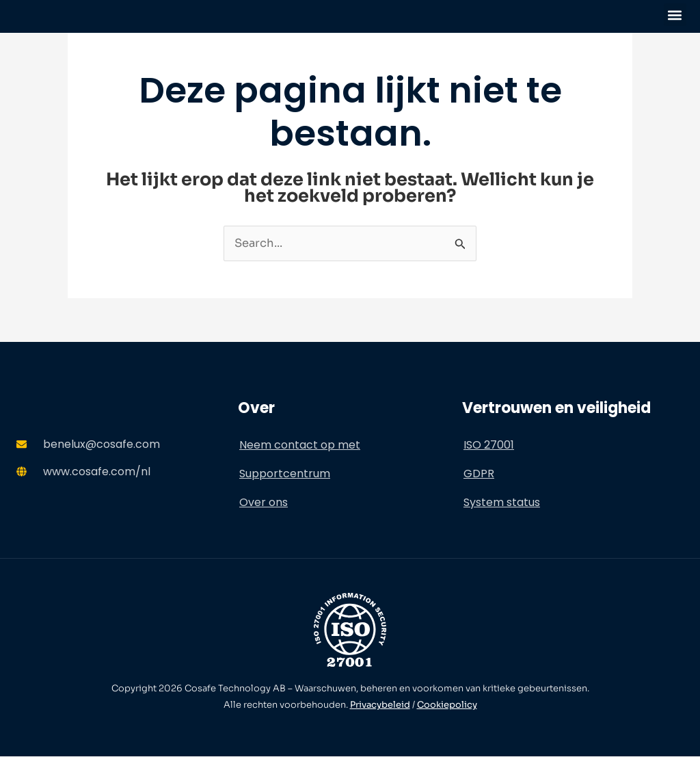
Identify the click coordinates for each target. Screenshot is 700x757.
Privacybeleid (380, 705)
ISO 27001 (489, 446)
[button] (675, 15)
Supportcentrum (285, 474)
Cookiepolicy (447, 705)
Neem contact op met (300, 446)
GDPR (479, 474)
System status (502, 503)
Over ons (264, 503)
